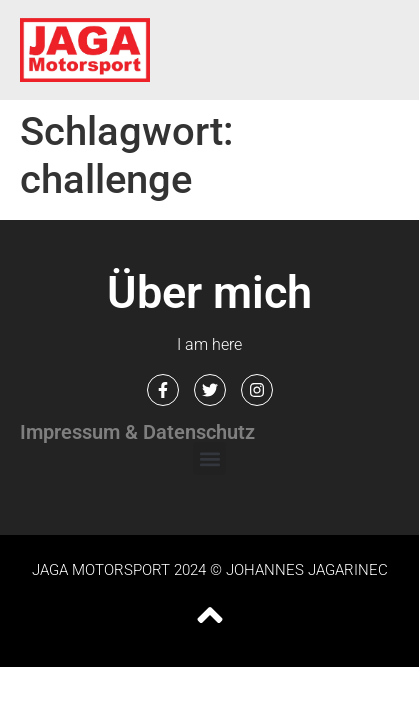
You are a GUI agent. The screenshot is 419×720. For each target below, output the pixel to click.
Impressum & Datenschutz (137, 432)
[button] (209, 458)
